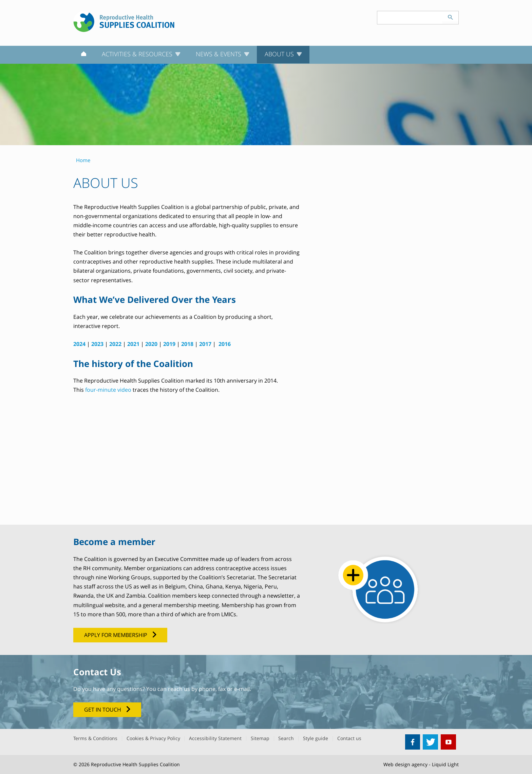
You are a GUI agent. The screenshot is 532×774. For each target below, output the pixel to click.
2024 (79, 344)
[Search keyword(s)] (410, 18)
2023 (97, 344)
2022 (115, 344)
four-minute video (108, 390)
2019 (169, 344)
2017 (205, 344)
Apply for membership (116, 635)
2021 (133, 344)
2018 (187, 344)
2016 (225, 344)
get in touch (103, 710)
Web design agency (405, 764)
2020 (151, 344)
